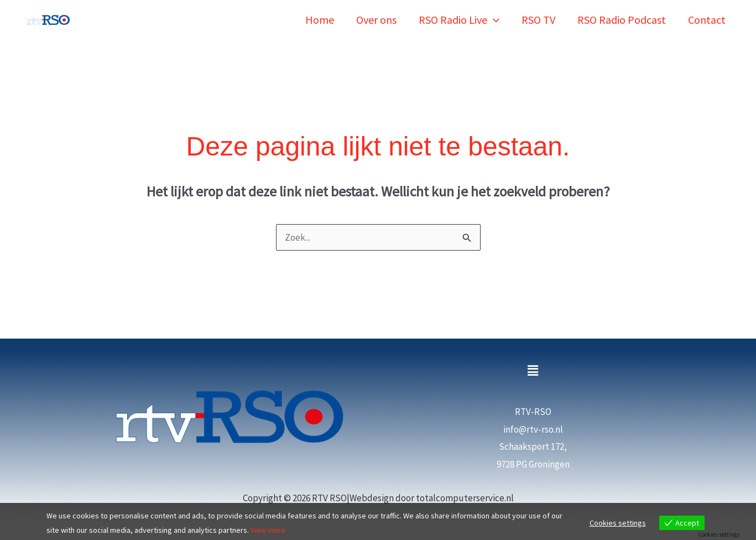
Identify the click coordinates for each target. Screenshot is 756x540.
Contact (707, 20)
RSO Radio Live (459, 20)
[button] (493, 20)
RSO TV (538, 20)
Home (320, 20)
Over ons (376, 20)
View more (268, 530)
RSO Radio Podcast (622, 20)
